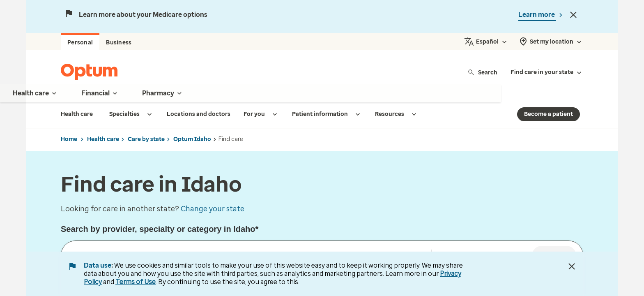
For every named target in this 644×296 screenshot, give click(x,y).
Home (69, 139)
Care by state (146, 139)
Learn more (537, 15)
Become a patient (549, 114)
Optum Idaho (192, 139)
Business (119, 43)
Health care (103, 139)
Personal (80, 43)
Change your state (213, 209)
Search (482, 72)
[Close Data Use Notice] (572, 266)
